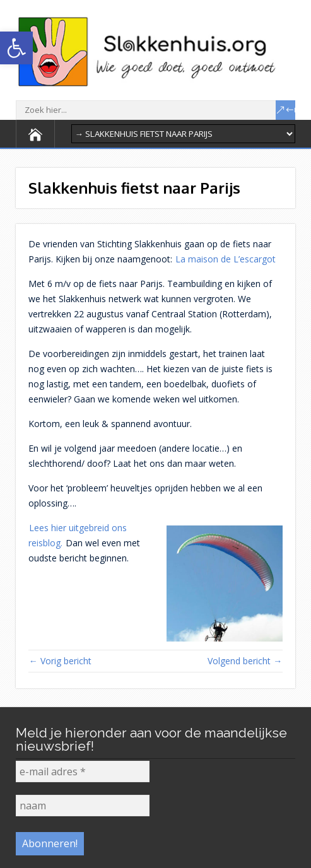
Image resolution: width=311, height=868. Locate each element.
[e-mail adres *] (83, 771)
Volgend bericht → (245, 661)
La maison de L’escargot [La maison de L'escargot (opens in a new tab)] (226, 259)
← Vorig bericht (60, 661)
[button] (16, 48)
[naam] (83, 806)
